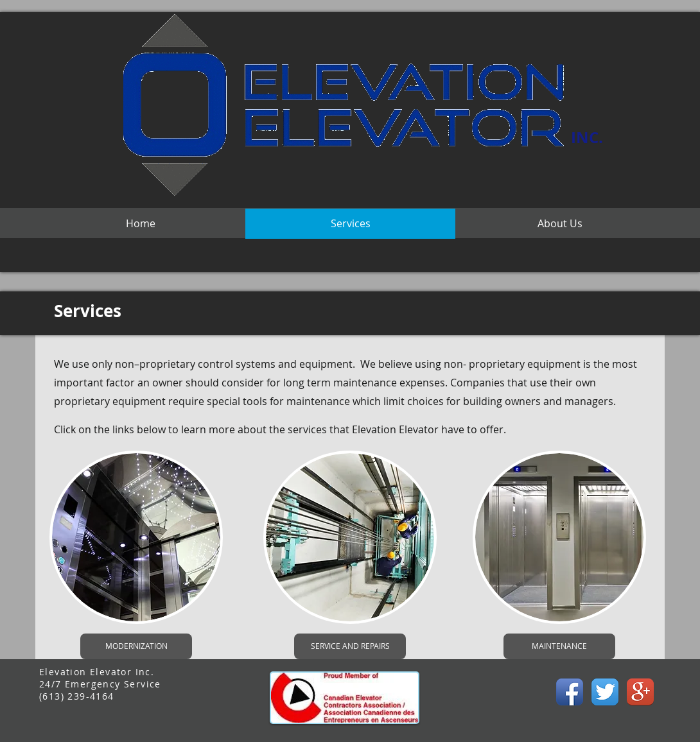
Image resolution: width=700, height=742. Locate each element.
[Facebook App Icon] (570, 692)
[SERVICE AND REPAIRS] (350, 646)
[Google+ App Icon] (640, 692)
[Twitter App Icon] (605, 692)
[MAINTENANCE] (559, 646)
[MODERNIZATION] (136, 646)
